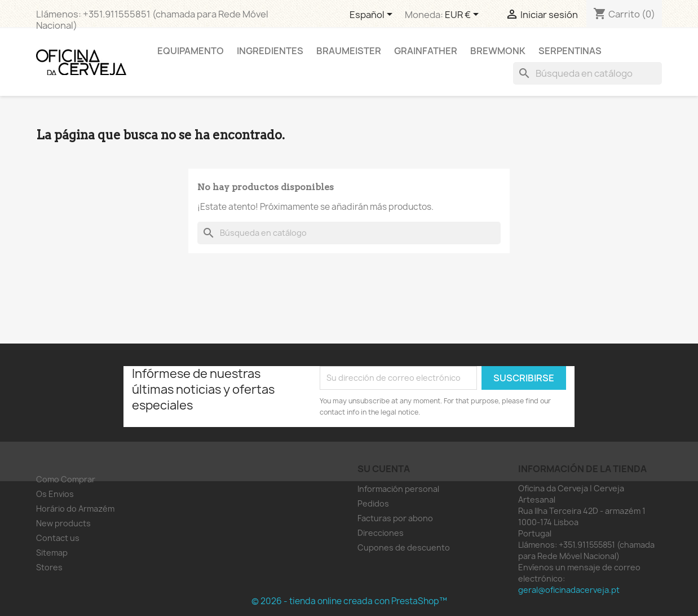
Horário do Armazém (75, 509)
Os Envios (55, 494)
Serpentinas (570, 51)
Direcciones (381, 533)
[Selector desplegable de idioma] (373, 15)
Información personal (398, 489)
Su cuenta (384, 469)
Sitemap (52, 553)
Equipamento (191, 51)
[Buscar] (587, 73)
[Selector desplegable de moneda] (464, 15)
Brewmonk (498, 51)
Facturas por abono (395, 518)
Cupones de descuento (404, 547)
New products (63, 523)
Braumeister (349, 51)
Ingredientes (270, 51)
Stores (49, 567)
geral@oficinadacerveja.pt (569, 590)
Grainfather (426, 51)
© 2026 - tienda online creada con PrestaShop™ (349, 601)
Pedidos (373, 503)
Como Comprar (66, 479)
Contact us (58, 538)
